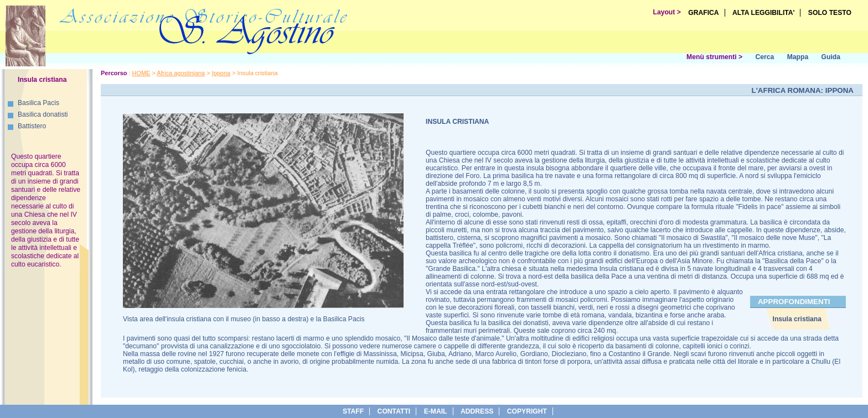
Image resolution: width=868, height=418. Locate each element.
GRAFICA (703, 13)
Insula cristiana (797, 319)
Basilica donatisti (43, 114)
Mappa (798, 57)
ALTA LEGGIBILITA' (764, 13)
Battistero (32, 126)
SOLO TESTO (830, 13)
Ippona (221, 73)
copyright (527, 411)
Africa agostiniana (181, 73)
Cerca (764, 57)
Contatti (394, 411)
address (477, 411)
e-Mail (436, 411)
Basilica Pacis (38, 103)
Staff (353, 411)
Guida (831, 57)
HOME (141, 73)
